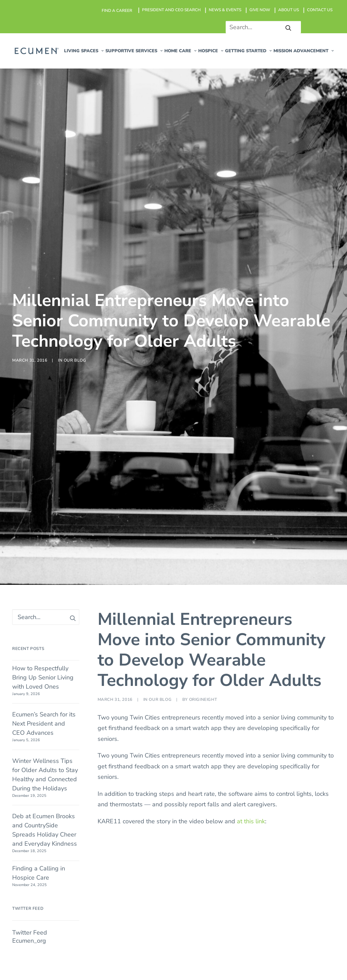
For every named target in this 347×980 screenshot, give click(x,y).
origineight (203, 302)
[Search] (261, 27)
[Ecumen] (36, 51)
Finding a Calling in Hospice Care (39, 475)
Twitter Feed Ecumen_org (30, 539)
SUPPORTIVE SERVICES (134, 51)
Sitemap (200, 952)
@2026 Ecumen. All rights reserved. (79, 952)
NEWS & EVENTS (225, 10)
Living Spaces (228, 672)
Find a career (117, 11)
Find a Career (286, 672)
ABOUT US (289, 10)
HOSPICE (211, 51)
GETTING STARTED (248, 51)
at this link (251, 424)
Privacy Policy (235, 952)
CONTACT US (320, 10)
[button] (288, 28)
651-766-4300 (71, 710)
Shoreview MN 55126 (60, 693)
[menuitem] (117, 11)
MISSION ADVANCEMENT (304, 51)
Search (277, 725)
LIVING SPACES (84, 51)
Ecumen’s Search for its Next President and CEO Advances (44, 326)
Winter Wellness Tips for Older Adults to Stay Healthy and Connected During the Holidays (45, 377)
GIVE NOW (260, 10)
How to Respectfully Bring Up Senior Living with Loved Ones (43, 280)
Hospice (220, 714)
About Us (281, 704)
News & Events (289, 683)
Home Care (180, 51)
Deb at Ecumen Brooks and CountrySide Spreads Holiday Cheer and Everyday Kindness (45, 433)
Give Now (281, 693)
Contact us (282, 714)
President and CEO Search (171, 10)
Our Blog (75, 161)
